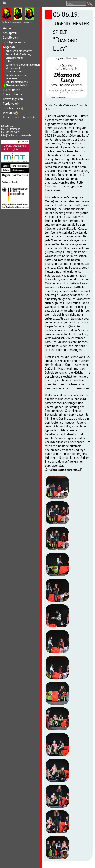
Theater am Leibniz (17, 85)
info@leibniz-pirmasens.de (16, 135)
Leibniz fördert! (14, 58)
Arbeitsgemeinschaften (19, 51)
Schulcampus (13, 108)
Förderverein (11, 104)
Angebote (9, 47)
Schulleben (10, 38)
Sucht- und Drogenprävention (23, 65)
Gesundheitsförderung (18, 54)
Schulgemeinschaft (15, 42)
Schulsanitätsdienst (17, 82)
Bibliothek (12, 78)
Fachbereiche (12, 90)
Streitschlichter (14, 71)
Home (7, 28)
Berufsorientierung (16, 75)
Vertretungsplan (13, 99)
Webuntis (11, 113)
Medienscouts (13, 68)
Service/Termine (13, 94)
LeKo (8, 61)
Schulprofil (10, 33)
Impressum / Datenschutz (19, 117)
